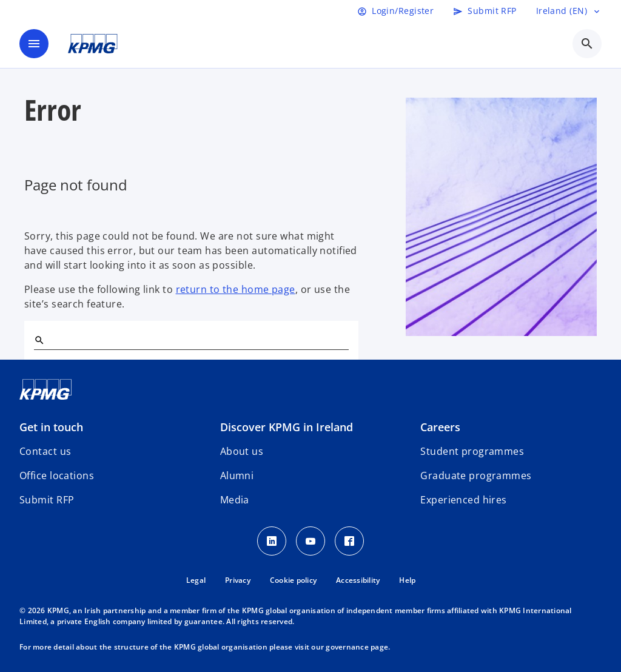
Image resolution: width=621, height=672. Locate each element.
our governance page (350, 647)
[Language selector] (569, 11)
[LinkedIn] (272, 541)
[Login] (395, 11)
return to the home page (236, 289)
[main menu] (34, 44)
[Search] (39, 340)
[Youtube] (310, 541)
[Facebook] (349, 541)
